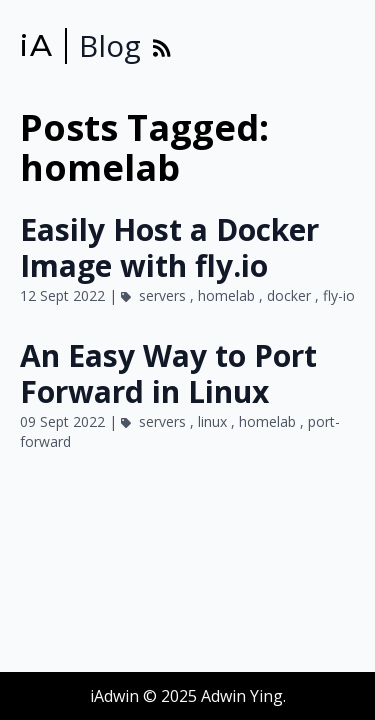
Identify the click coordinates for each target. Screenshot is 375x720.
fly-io (339, 295)
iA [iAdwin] (36, 46)
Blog (110, 46)
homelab (228, 295)
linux (214, 421)
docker (291, 295)
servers (164, 295)
